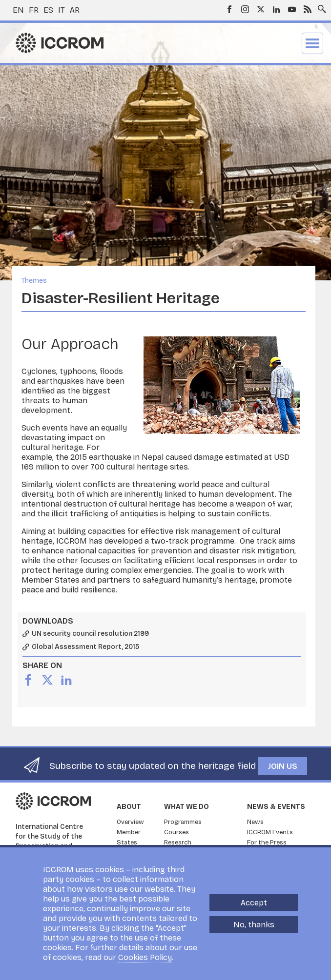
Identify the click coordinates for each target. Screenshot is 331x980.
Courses (176, 832)
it (62, 10)
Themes (34, 281)
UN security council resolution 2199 (90, 634)
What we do (186, 807)
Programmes (183, 822)
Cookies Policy (145, 957)
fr (34, 10)
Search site (320, 6)
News (255, 822)
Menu (312, 43)
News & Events (276, 807)
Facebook (229, 9)
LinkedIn (276, 9)
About (129, 807)
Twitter (261, 9)
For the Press (267, 843)
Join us (283, 766)
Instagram (245, 9)
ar (75, 10)
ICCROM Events (270, 832)
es (48, 10)
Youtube (292, 9)
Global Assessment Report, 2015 (85, 647)
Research (178, 843)
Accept (254, 903)
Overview (130, 822)
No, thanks (254, 925)
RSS (308, 9)
